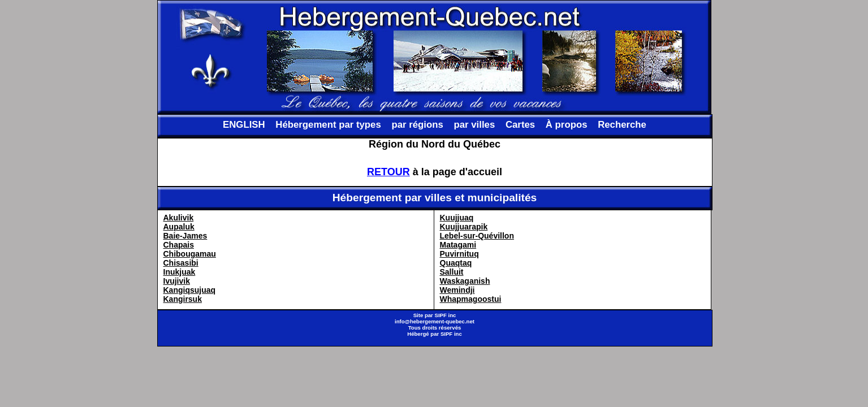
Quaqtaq (456, 263)
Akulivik (179, 218)
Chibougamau (190, 254)
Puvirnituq (459, 254)
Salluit (452, 272)
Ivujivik (177, 281)
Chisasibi (181, 263)
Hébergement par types (328, 125)
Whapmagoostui (471, 299)
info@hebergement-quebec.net (435, 321)
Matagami (458, 245)
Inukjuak (180, 272)
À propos (567, 125)
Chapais (179, 245)
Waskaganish (465, 281)
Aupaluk (179, 227)
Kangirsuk (183, 299)
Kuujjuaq (457, 218)
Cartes (520, 125)
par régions (417, 125)
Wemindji (457, 290)
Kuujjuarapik (464, 227)
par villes (475, 125)
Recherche (622, 125)
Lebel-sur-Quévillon (477, 236)
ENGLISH (244, 125)
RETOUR (388, 172)
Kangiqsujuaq (190, 290)
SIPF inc (446, 315)
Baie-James (185, 236)
